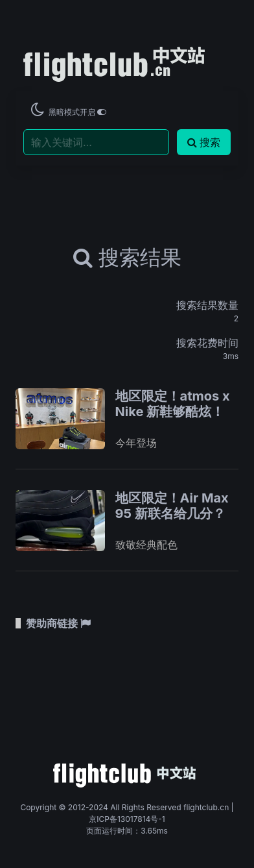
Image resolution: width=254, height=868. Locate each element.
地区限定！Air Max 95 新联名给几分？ (172, 506)
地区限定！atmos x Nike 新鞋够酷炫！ (173, 404)
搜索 (204, 142)
